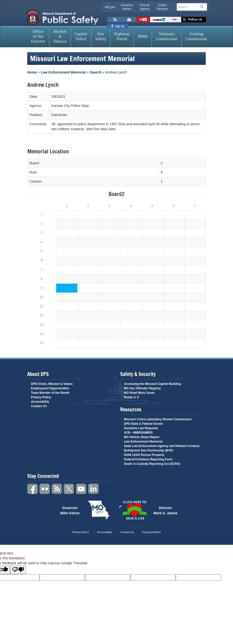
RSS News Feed (115, 20)
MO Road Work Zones (139, 393)
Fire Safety (101, 37)
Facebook (33, 489)
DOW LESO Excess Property (144, 455)
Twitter (69, 489)
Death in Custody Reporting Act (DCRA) (152, 464)
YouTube (81, 489)
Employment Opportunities (50, 388)
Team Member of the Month (50, 393)
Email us (129, 20)
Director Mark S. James (165, 510)
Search (203, 7)
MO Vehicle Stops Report (142, 437)
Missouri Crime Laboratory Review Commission (158, 419)
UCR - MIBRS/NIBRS (138, 433)
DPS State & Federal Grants (143, 424)
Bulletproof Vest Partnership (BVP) (148, 450)
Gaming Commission (196, 37)
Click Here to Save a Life (120, 507)
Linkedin (93, 489)
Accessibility (40, 402)
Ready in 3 (131, 397)
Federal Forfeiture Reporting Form (148, 459)
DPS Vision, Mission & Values (52, 384)
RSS (57, 489)
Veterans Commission (167, 37)
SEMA (143, 37)
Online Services (162, 7)
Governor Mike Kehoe (70, 510)
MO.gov (110, 7)
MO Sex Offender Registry (142, 388)
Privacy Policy (41, 397)
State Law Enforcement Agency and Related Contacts (162, 446)
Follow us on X (194, 20)
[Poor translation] (18, 570)
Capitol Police (81, 37)
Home (32, 72)
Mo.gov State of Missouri (99, 510)
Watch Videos (143, 20)
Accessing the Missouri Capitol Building (152, 384)
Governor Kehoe (127, 7)
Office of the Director (38, 37)
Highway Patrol (122, 37)
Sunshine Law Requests (141, 428)
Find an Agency (145, 7)
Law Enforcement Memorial (63, 72)
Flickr (174, 20)
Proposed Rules (151, 532)
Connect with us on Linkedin (159, 20)
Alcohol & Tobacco (60, 37)
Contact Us (39, 406)
